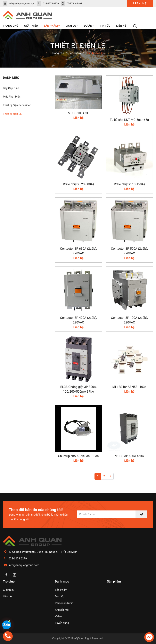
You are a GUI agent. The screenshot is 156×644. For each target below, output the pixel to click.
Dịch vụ (72, 26)
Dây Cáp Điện (11, 88)
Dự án (89, 26)
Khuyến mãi (62, 610)
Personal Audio (64, 603)
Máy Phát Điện (12, 97)
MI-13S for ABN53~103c (129, 387)
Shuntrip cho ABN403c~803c (78, 456)
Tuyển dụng (62, 623)
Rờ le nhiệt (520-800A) (78, 184)
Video (58, 617)
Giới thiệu (9, 590)
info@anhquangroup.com (24, 565)
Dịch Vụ (60, 597)
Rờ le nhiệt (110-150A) (129, 184)
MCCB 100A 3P (78, 113)
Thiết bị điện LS (12, 114)
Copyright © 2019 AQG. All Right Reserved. (78, 639)
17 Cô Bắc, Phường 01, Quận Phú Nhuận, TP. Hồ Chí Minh (43, 552)
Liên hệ (140, 4)
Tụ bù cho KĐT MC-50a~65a (129, 120)
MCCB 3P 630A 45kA (129, 456)
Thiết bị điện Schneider (17, 105)
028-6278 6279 (18, 559)
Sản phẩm (52, 26)
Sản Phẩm (61, 590)
